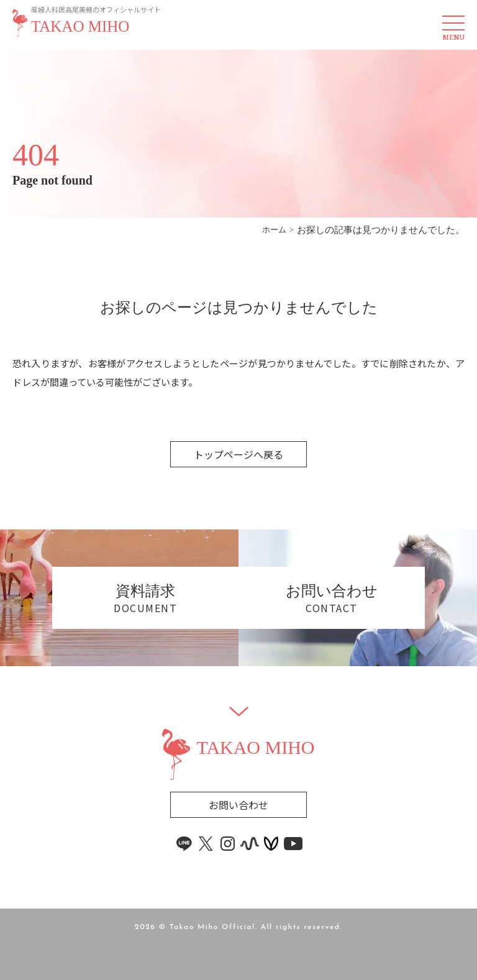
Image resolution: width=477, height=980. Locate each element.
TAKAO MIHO (80, 27)
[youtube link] (293, 844)
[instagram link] (228, 844)
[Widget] (239, 712)
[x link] (206, 844)
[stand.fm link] (250, 844)
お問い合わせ (238, 805)
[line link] (184, 844)
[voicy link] (271, 844)
